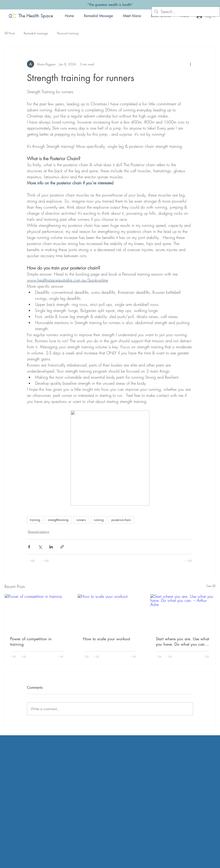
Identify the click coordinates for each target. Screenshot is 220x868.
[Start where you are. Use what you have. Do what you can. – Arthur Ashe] (183, 612)
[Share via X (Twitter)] (40, 547)
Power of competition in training (31, 641)
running (99, 520)
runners (81, 520)
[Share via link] (62, 547)
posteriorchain (121, 520)
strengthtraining (58, 520)
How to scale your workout (107, 639)
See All (211, 586)
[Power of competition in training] (37, 612)
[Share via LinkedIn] (51, 547)
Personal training (68, 33)
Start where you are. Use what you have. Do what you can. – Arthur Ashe (183, 641)
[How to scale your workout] (110, 612)
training (35, 520)
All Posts (10, 33)
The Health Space (36, 16)
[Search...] (186, 12)
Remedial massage (36, 33)
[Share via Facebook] (29, 547)
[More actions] (190, 64)
